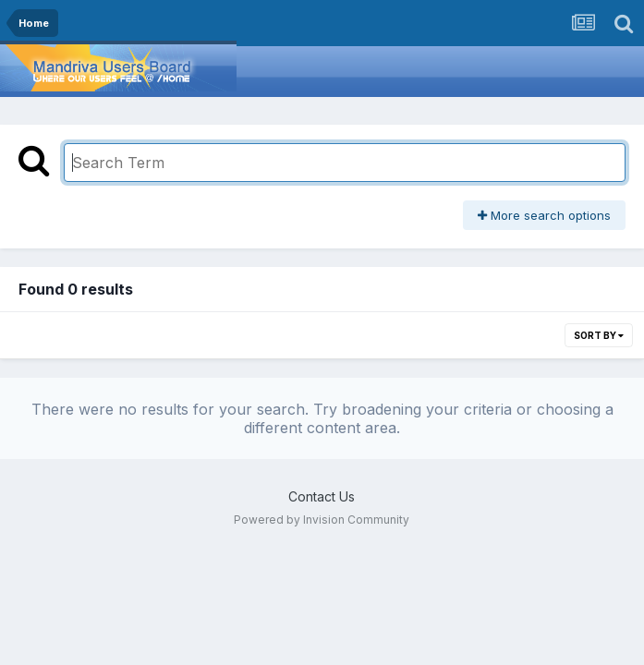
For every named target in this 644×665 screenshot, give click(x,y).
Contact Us (322, 496)
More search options (544, 215)
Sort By (599, 335)
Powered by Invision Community (322, 520)
